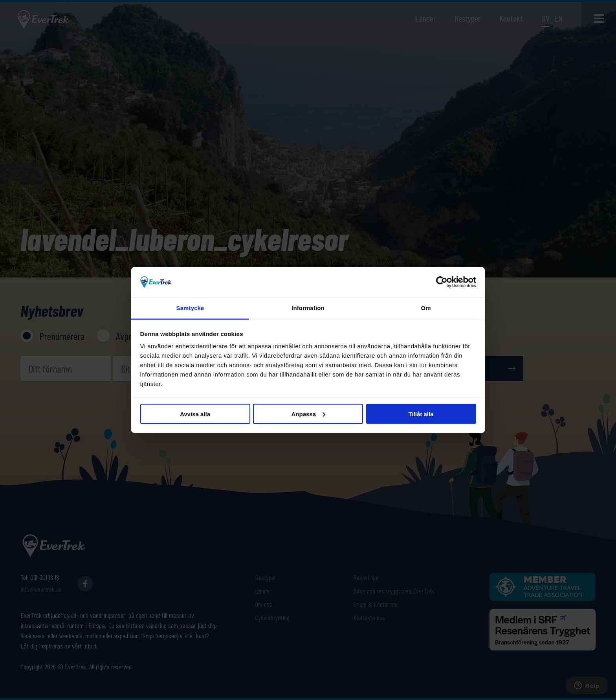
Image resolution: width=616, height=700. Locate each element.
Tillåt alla (421, 414)
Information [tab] (308, 308)
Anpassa (308, 414)
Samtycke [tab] (190, 308)
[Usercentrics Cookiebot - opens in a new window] (442, 282)
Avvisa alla (195, 414)
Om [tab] (426, 308)
